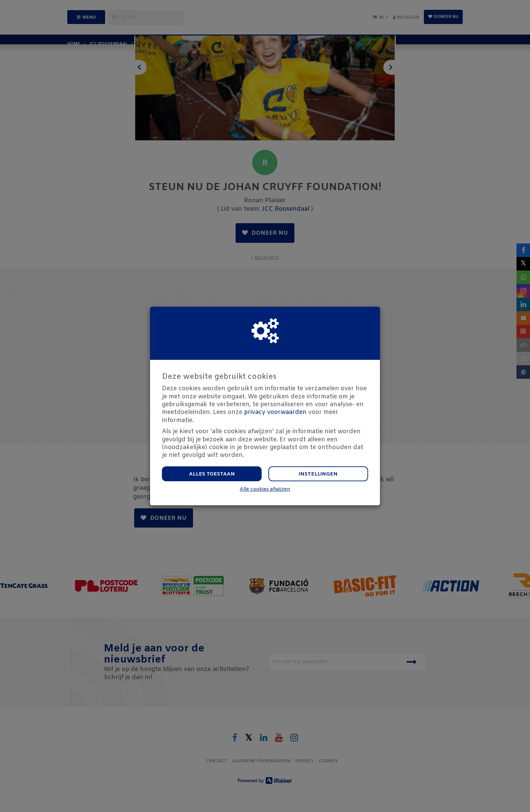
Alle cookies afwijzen (265, 490)
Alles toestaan (212, 474)
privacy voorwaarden (275, 412)
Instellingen (318, 474)
